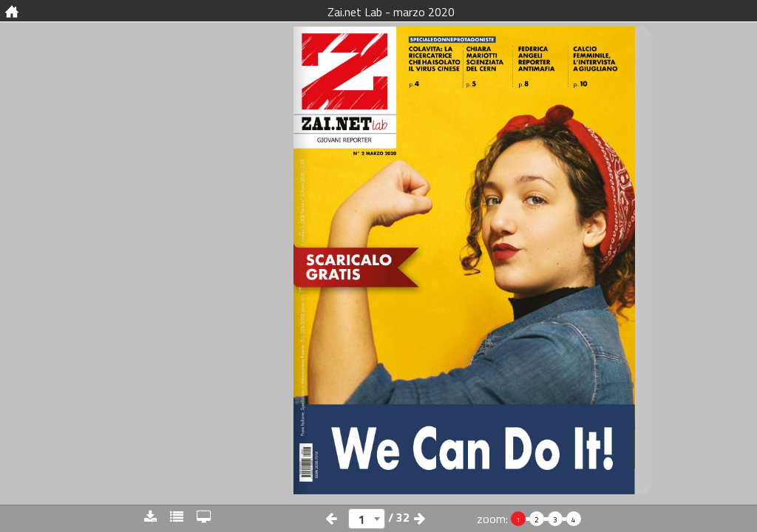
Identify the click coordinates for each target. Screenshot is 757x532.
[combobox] (367, 519)
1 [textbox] (362, 519)
